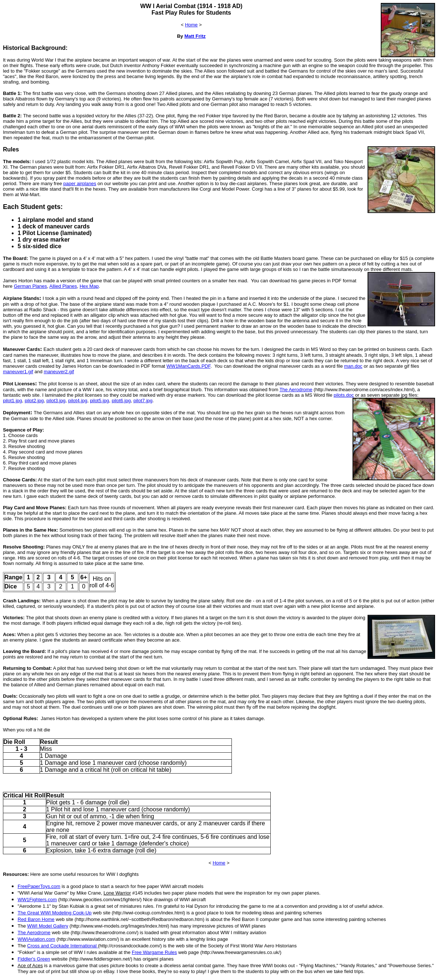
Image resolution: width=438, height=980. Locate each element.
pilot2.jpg (34, 401)
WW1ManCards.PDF (189, 366)
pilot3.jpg (56, 401)
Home (191, 25)
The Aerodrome (296, 390)
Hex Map (89, 286)
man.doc (353, 366)
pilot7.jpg (143, 401)
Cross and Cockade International (63, 946)
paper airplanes (80, 183)
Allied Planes (63, 286)
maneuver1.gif (18, 372)
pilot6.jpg (121, 401)
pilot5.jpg (99, 401)
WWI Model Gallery (48, 926)
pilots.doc (344, 395)
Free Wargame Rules (154, 952)
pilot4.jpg (78, 401)
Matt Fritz (195, 36)
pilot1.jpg (12, 401)
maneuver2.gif (59, 372)
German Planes (30, 286)
